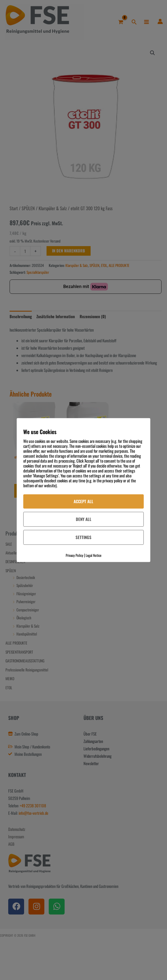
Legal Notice (93, 555)
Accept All (83, 501)
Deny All (84, 519)
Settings (83, 537)
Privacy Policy (74, 555)
